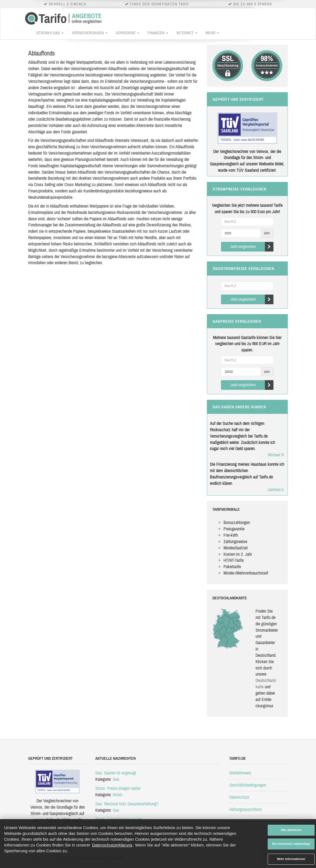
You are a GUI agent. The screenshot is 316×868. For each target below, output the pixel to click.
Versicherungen (90, 33)
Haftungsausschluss (246, 809)
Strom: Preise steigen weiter (118, 788)
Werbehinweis (240, 773)
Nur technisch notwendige (291, 844)
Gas (116, 779)
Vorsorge (127, 33)
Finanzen (158, 33)
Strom (118, 795)
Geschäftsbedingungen (248, 785)
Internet (187, 33)
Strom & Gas (50, 33)
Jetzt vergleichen (252, 247)
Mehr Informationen (291, 859)
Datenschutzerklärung (112, 845)
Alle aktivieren (291, 830)
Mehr (212, 33)
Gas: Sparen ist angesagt (116, 773)
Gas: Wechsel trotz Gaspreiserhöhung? (127, 804)
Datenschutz (239, 797)
